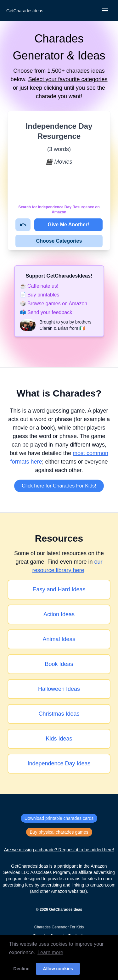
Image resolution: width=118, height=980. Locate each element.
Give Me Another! (69, 225)
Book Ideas (59, 664)
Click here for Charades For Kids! (59, 486)
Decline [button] (21, 969)
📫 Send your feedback (46, 312)
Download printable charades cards (59, 818)
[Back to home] (24, 11)
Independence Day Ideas (59, 763)
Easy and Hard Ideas (59, 589)
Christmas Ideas (59, 714)
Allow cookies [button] (58, 969)
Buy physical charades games (59, 832)
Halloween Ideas (59, 689)
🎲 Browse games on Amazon (54, 304)
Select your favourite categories (68, 79)
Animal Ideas (59, 639)
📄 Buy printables (40, 295)
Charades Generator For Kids (59, 927)
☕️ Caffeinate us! (39, 286)
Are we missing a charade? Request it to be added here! (59, 850)
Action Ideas (59, 614)
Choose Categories (59, 241)
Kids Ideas (59, 739)
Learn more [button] (50, 952)
